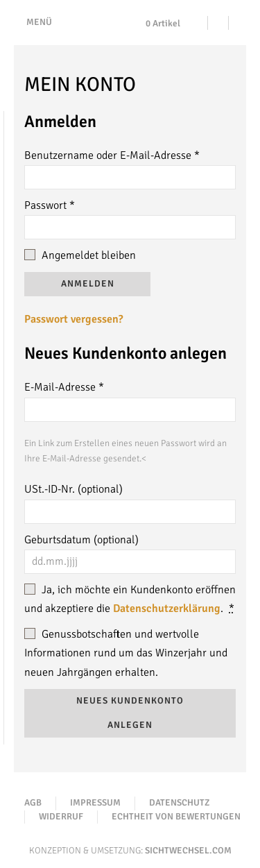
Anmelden (88, 284)
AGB (33, 803)
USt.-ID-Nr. (73, 489)
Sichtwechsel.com (188, 851)
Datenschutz (180, 803)
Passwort (50, 205)
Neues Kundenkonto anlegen (130, 713)
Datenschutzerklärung (167, 609)
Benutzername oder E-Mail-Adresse (112, 155)
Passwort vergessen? (73, 319)
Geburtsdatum (81, 540)
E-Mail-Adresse (64, 387)
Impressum (95, 803)
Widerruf (61, 817)
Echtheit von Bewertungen (176, 817)
